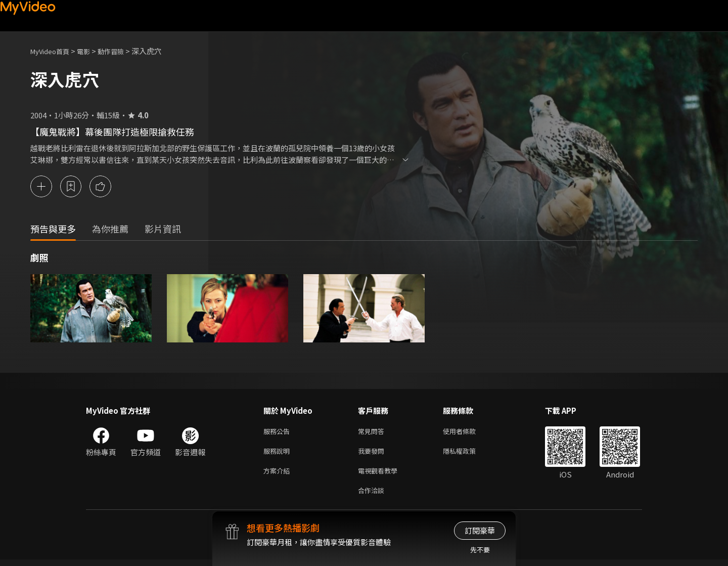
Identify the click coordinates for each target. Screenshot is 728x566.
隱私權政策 (468, 453)
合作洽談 (373, 496)
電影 (92, 51)
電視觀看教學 (381, 475)
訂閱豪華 (480, 530)
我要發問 (373, 453)
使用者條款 (468, 432)
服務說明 (279, 453)
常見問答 (373, 432)
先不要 (480, 550)
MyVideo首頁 (53, 51)
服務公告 (279, 432)
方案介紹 (279, 475)
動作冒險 (122, 51)
